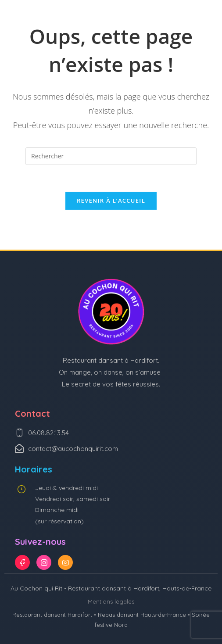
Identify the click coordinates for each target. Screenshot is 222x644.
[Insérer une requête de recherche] (111, 156)
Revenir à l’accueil (111, 200)
